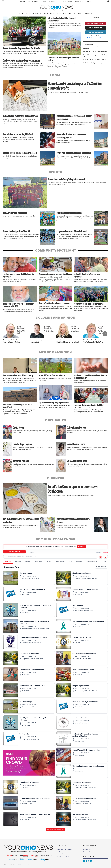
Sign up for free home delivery (96, 23)
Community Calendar (33, 1)
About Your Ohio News (64, 850)
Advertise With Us (79, 1)
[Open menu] (3, 1)
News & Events (89, 852)
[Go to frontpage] (56, 8)
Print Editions (61, 1)
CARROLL (80, 13)
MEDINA (53, 13)
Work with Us (88, 850)
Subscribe (44, 1)
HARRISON (89, 13)
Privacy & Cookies (63, 856)
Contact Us (70, 1)
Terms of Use (61, 854)
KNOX (46, 13)
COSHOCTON (62, 13)
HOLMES (22, 13)
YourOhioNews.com (21, 865)
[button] (105, 334)
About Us (89, 1)
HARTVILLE (72, 13)
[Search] (108, 1)
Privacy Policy (38, 865)
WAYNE (29, 13)
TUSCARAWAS (38, 13)
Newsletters (52, 1)
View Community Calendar (96, 32)
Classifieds (23, 1)
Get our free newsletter (96, 28)
